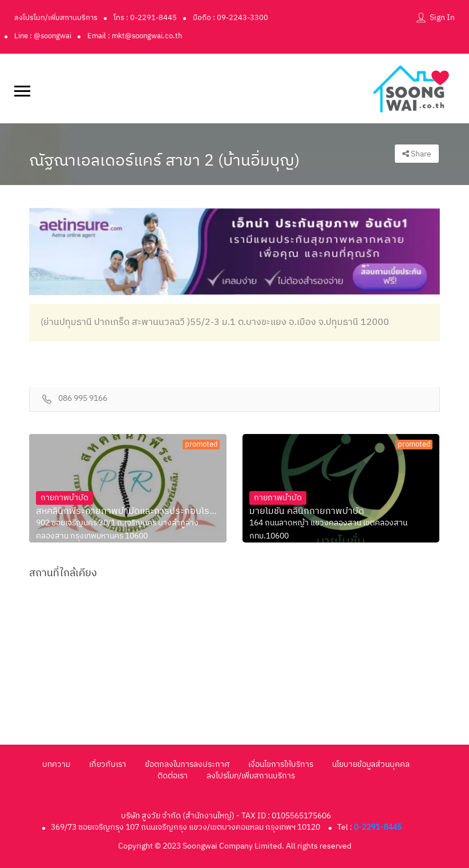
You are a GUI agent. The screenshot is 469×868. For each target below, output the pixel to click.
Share (417, 154)
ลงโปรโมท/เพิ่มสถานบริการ (56, 18)
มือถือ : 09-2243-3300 (231, 18)
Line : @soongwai (43, 36)
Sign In (442, 17)
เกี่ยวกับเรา (108, 764)
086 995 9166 (83, 399)
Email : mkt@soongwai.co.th (135, 36)
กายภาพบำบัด (64, 498)
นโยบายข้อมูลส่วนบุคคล (371, 764)
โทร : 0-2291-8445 (145, 18)
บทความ (56, 764)
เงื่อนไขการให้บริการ (281, 764)
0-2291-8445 (378, 827)
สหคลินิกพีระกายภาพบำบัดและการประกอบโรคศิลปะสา (128, 512)
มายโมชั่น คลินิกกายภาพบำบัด (307, 512)
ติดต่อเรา (173, 776)
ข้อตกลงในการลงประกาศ (187, 764)
